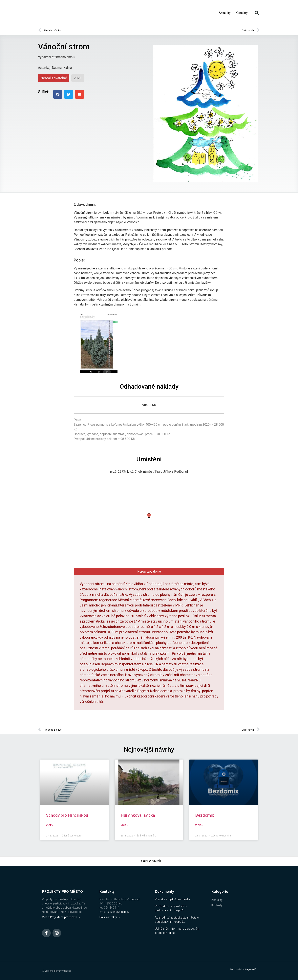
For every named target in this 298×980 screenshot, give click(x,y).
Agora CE (251, 969)
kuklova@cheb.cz (118, 912)
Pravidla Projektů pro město (172, 899)
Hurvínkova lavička (138, 815)
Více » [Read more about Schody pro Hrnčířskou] (50, 825)
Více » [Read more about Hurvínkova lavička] (124, 825)
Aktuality (225, 13)
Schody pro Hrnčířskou (67, 815)
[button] (257, 13)
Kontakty (242, 13)
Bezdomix (205, 815)
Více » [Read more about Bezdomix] (199, 825)
